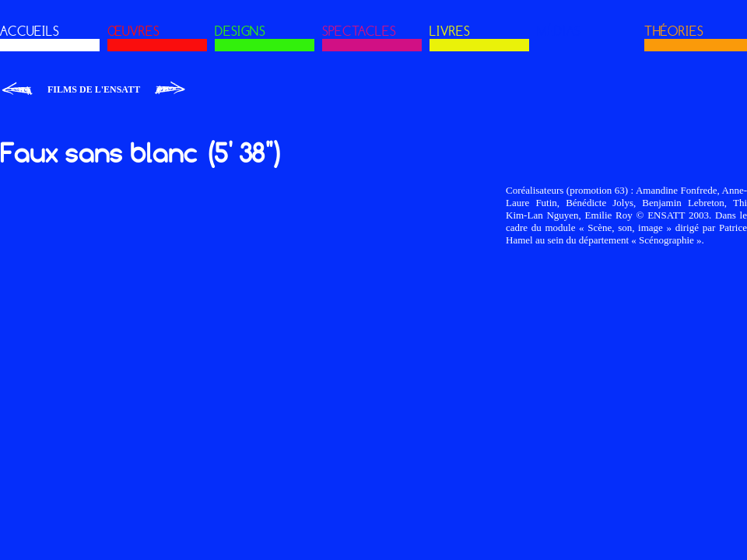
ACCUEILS (30, 31)
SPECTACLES (359, 31)
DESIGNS (240, 31)
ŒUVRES (133, 31)
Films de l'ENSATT (94, 89)
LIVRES (450, 31)
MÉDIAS (559, 31)
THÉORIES (674, 31)
